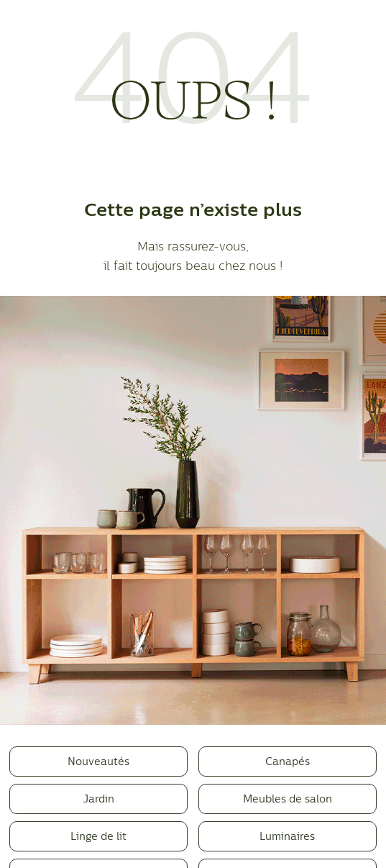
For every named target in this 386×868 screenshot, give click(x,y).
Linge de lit (98, 836)
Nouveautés (98, 761)
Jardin (99, 799)
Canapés (288, 761)
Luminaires (287, 836)
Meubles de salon (288, 799)
